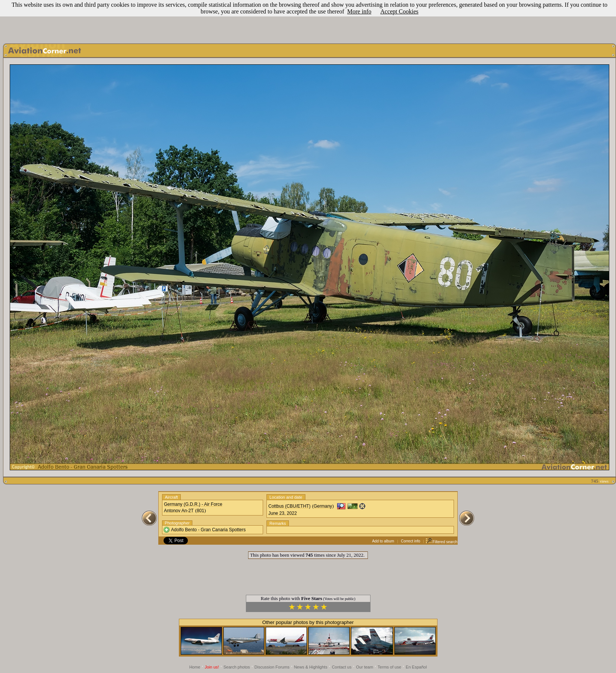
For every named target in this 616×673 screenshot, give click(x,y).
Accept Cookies (399, 11)
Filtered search (441, 542)
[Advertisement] (308, 20)
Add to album (383, 541)
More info (359, 11)
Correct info (411, 541)
